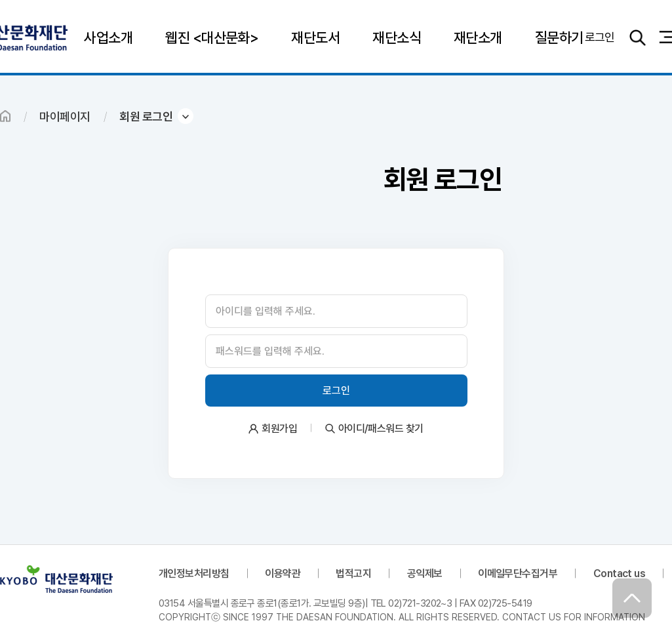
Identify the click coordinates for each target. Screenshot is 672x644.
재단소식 (397, 37)
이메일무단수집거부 (518, 574)
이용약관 (283, 574)
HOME (5, 116)
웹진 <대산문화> (212, 37)
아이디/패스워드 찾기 (381, 429)
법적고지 (353, 574)
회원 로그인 (146, 116)
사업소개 (108, 37)
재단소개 (478, 37)
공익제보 (425, 574)
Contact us (620, 574)
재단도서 (315, 37)
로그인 (600, 37)
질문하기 (559, 37)
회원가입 (279, 429)
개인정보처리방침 (194, 574)
